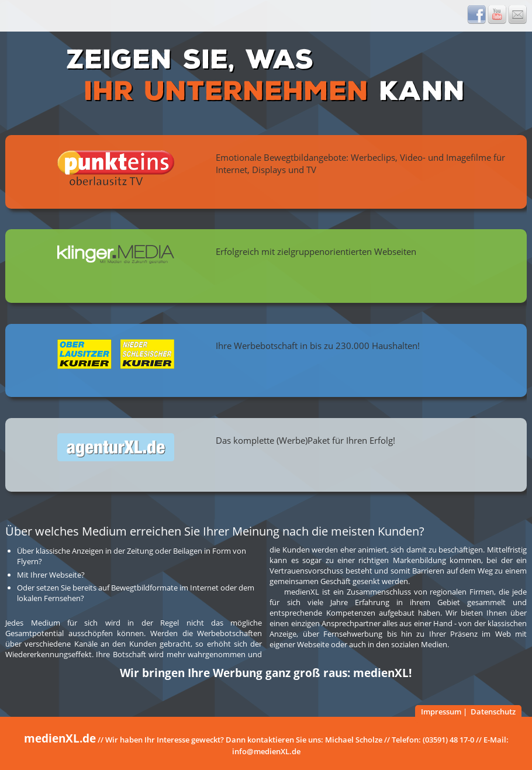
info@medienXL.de (266, 751)
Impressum (441, 712)
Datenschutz (493, 712)
